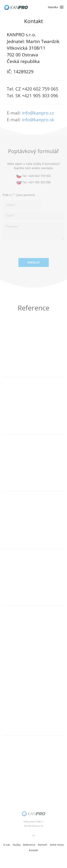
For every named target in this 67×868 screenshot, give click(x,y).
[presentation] (30, 250)
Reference (29, 845)
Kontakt (33, 851)
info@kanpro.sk (38, 120)
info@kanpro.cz (38, 113)
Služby (17, 845)
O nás (7, 845)
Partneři (43, 845)
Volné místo (57, 845)
